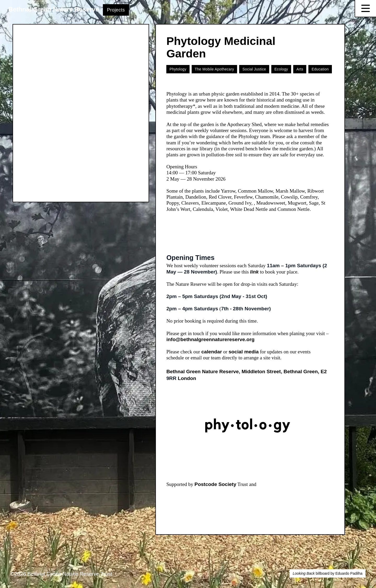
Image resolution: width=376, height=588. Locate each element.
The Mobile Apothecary (215, 69)
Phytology (178, 69)
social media (243, 352)
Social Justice (254, 69)
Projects (116, 10)
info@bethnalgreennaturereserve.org (210, 339)
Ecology (281, 69)
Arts (300, 69)
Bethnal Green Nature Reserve (54, 9)
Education (320, 69)
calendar (212, 352)
